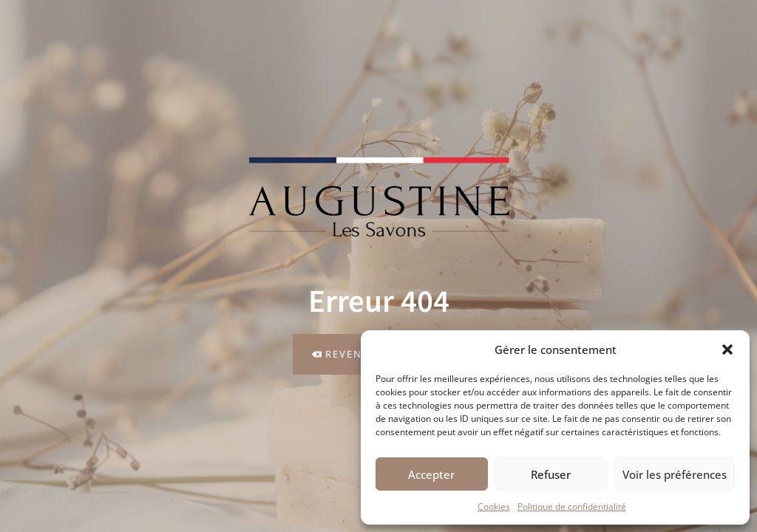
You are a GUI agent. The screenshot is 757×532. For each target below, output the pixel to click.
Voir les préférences (675, 474)
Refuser (551, 474)
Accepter (431, 474)
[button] (727, 349)
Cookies (494, 507)
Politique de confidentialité (572, 507)
